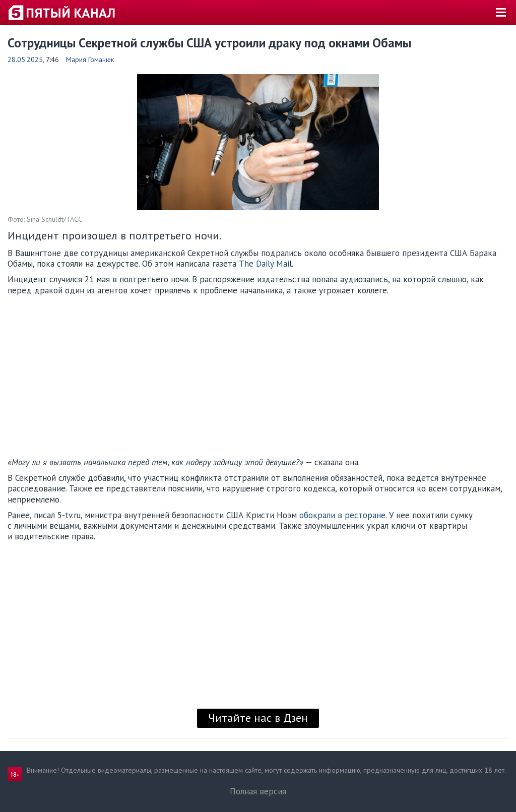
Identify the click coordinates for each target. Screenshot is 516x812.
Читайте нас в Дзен (258, 718)
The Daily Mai (264, 264)
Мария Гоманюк (90, 59)
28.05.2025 (25, 59)
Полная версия (258, 791)
